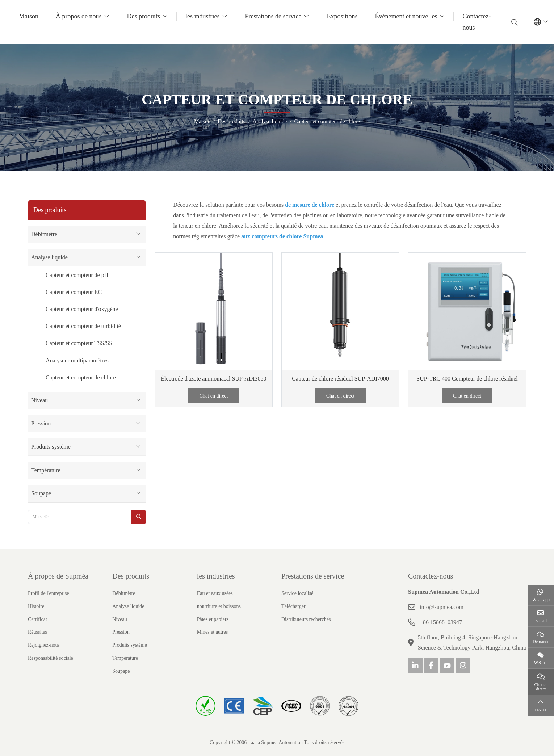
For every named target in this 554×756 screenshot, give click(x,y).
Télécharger (293, 606)
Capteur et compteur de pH (77, 275)
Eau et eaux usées (215, 593)
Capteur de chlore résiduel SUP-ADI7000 (340, 379)
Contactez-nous (477, 22)
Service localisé (297, 593)
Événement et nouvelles (406, 16)
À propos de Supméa (58, 576)
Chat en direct (214, 396)
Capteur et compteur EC (74, 292)
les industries (203, 16)
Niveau (39, 400)
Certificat (37, 619)
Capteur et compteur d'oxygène (82, 309)
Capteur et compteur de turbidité (83, 326)
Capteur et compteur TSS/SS (79, 343)
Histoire (36, 606)
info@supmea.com (442, 607)
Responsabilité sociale (51, 658)
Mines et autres (213, 632)
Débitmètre (44, 234)
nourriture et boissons (219, 606)
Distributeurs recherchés (306, 619)
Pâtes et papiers (213, 619)
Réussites (37, 632)
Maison (29, 16)
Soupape (41, 493)
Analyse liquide (49, 257)
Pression (41, 423)
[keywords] (80, 517)
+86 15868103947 (441, 622)
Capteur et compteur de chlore (81, 377)
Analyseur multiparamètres (77, 360)
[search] (514, 22)
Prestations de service (273, 16)
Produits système (51, 447)
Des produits (144, 16)
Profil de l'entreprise (49, 593)
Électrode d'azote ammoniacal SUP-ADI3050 (213, 379)
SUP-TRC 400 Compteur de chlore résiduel (467, 379)
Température (46, 470)
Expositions (342, 16)
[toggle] (138, 234)
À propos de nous (79, 16)
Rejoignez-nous (44, 645)
